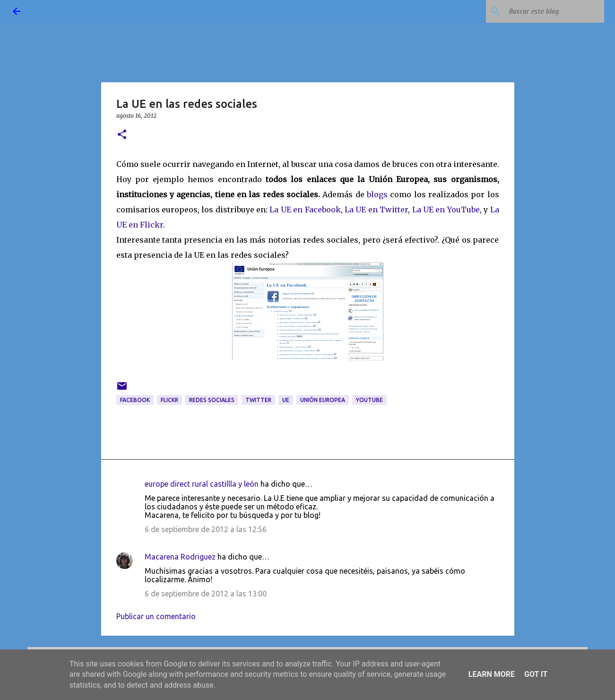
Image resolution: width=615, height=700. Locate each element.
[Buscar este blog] (554, 11)
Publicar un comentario (156, 616)
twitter (258, 400)
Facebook (135, 400)
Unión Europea (323, 400)
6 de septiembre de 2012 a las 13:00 (206, 594)
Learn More (492, 674)
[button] (122, 135)
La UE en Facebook (305, 210)
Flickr (169, 400)
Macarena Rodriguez (180, 557)
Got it (536, 674)
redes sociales (212, 400)
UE (286, 400)
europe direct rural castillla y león (202, 484)
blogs (377, 194)
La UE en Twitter (376, 210)
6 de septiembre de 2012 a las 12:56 (206, 529)
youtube (369, 400)
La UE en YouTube (446, 210)
